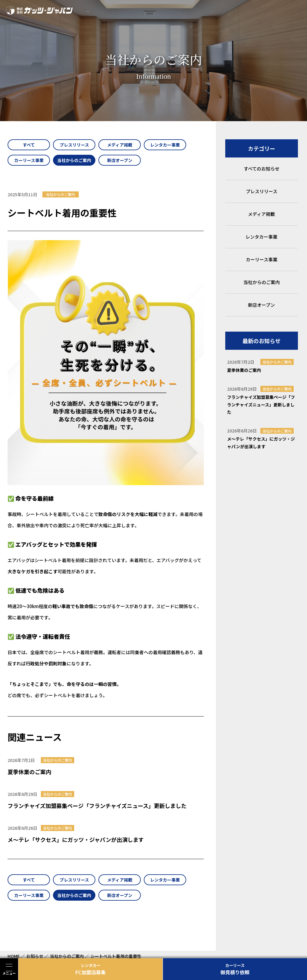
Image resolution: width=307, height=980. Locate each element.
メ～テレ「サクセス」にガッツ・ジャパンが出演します (76, 839)
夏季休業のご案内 (29, 772)
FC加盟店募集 (91, 969)
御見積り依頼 (235, 969)
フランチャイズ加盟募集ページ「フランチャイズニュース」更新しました (97, 806)
